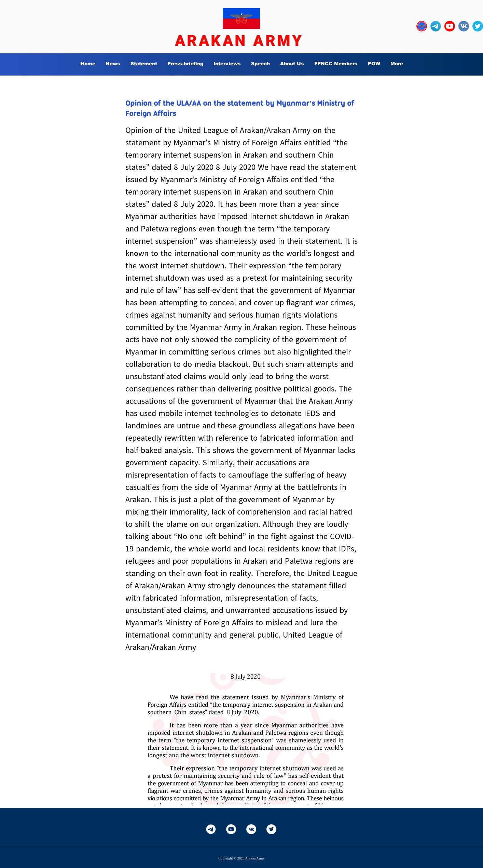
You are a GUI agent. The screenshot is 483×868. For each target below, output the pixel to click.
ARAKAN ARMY (239, 41)
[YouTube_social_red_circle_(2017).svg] (450, 26)
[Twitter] (271, 829)
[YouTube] (231, 829)
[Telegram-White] (211, 829)
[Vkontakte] (251, 829)
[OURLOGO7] (422, 26)
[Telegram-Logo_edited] (436, 26)
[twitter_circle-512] (478, 26)
